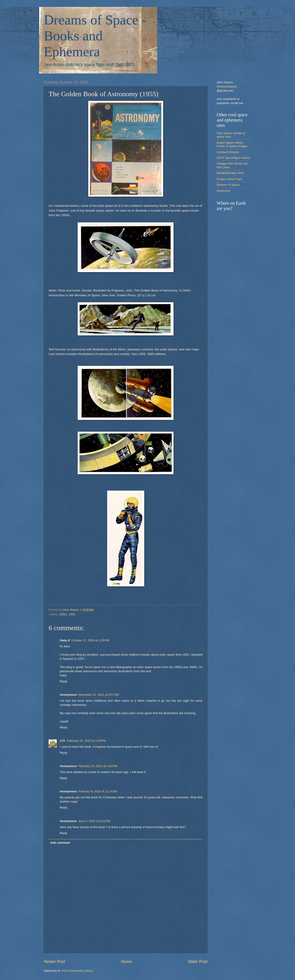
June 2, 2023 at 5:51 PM (94, 821)
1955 (72, 614)
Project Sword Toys (229, 179)
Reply (63, 681)
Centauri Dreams (228, 152)
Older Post (198, 962)
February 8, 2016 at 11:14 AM (98, 791)
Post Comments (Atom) (77, 971)
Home (127, 962)
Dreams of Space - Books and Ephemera (95, 36)
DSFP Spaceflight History (233, 158)
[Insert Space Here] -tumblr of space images (232, 144)
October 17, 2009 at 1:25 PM (90, 640)
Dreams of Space (228, 185)
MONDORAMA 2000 (230, 173)
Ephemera (223, 191)
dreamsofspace (227, 86)
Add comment (60, 843)
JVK (63, 741)
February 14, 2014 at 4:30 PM (98, 766)
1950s (63, 614)
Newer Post (55, 962)
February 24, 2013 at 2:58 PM (86, 741)
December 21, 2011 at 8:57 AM (98, 695)
